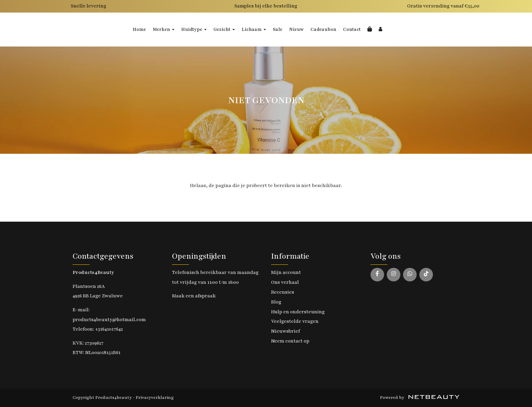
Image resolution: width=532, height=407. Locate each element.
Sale (278, 30)
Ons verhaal (285, 282)
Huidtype (194, 30)
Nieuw (296, 30)
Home (139, 30)
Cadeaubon (323, 30)
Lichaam (254, 30)
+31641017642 (109, 329)
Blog (276, 302)
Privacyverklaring (155, 397)
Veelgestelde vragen (295, 321)
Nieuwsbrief (286, 331)
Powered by (420, 397)
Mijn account (286, 272)
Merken (164, 30)
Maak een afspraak (194, 296)
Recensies (283, 292)
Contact (352, 30)
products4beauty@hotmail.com (109, 320)
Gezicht (224, 30)
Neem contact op (290, 341)
